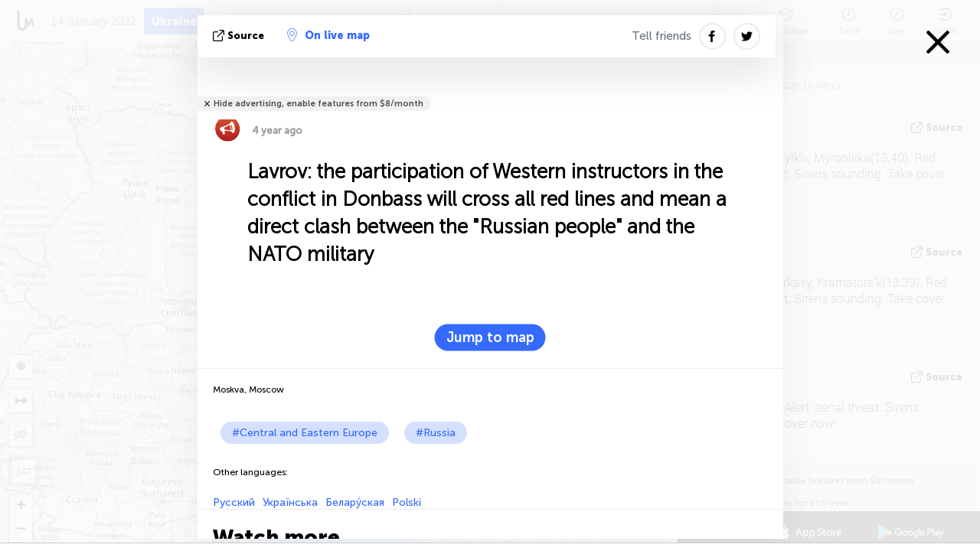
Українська (290, 502)
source (240, 36)
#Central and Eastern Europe (305, 433)
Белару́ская (355, 502)
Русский (234, 502)
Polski (407, 502)
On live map (328, 35)
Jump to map (490, 337)
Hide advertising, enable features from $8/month (318, 104)
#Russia (436, 433)
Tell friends (661, 36)
